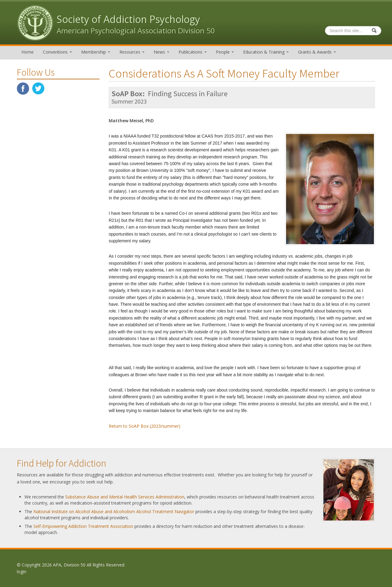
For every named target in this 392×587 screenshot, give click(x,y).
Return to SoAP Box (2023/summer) (145, 426)
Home (28, 52)
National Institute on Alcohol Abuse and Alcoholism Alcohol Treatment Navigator (114, 511)
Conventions (57, 52)
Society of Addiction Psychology (128, 19)
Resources (132, 52)
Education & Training (266, 52)
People (225, 52)
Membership (96, 52)
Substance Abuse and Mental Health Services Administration (125, 497)
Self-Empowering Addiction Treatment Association (83, 526)
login (22, 572)
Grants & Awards (317, 52)
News (162, 52)
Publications (193, 52)
